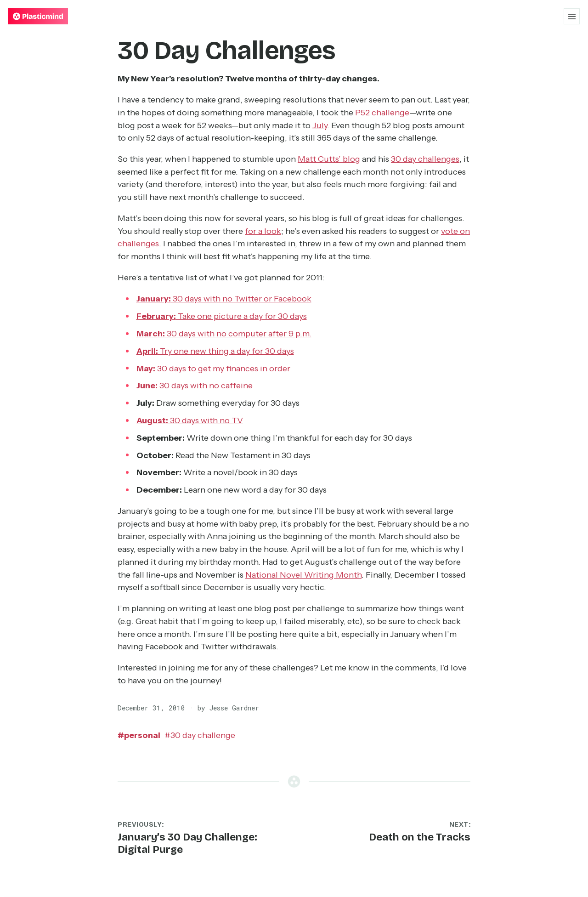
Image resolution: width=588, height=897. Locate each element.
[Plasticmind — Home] (38, 16)
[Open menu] (572, 16)
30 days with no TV (190, 420)
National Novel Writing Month (303, 575)
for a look (263, 231)
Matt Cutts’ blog (329, 159)
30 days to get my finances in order (213, 369)
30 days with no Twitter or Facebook (224, 299)
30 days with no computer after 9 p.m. (224, 334)
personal (139, 735)
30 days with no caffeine (195, 386)
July (320, 125)
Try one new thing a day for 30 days (215, 351)
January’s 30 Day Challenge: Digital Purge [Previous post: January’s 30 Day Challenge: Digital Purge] (187, 843)
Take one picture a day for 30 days (222, 316)
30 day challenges (425, 159)
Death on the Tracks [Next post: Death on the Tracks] (420, 837)
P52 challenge (382, 113)
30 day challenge (200, 735)
